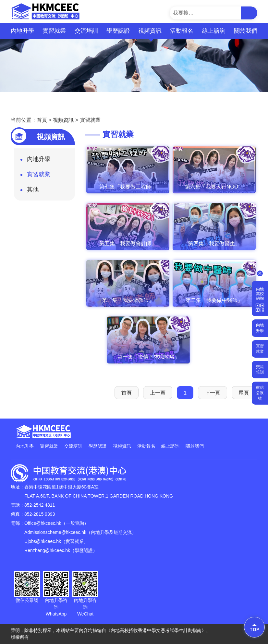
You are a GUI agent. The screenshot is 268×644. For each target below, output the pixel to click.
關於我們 (246, 31)
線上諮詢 (214, 31)
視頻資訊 (150, 33)
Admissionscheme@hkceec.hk (55, 532)
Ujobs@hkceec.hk (43, 541)
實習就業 (54, 31)
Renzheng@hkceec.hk (47, 550)
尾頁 (244, 393)
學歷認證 (118, 31)
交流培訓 (86, 31)
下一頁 (213, 393)
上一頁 (158, 393)
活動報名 (182, 31)
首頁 (42, 120)
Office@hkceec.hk (43, 523)
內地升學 (22, 31)
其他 (30, 191)
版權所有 (20, 637)
